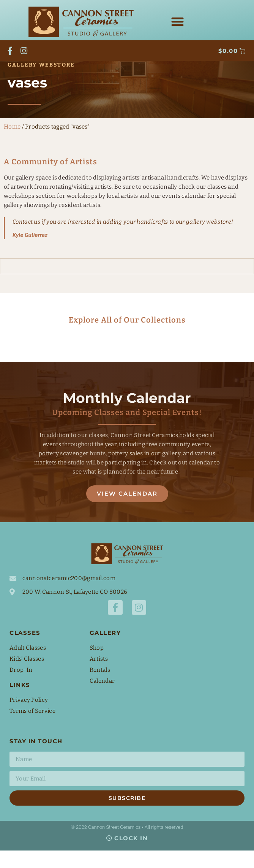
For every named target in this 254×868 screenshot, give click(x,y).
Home (12, 144)
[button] (178, 21)
